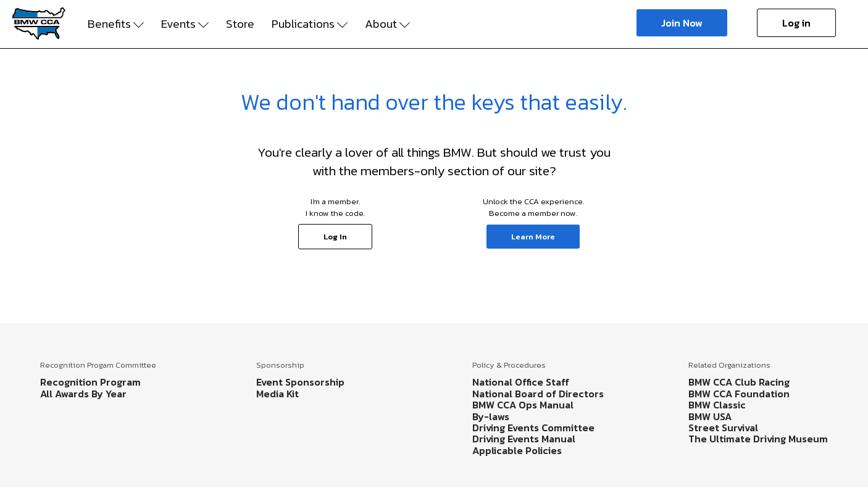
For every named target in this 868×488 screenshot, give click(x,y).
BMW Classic (717, 405)
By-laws (491, 416)
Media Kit (278, 394)
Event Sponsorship (300, 382)
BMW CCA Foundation (739, 394)
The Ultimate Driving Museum (758, 439)
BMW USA (710, 416)
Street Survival (723, 428)
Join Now (682, 23)
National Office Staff (521, 382)
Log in (796, 23)
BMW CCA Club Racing (739, 382)
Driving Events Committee (533, 428)
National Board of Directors (538, 394)
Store (240, 24)
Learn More (533, 237)
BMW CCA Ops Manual (523, 405)
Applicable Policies (517, 450)
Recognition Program (90, 382)
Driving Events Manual (524, 439)
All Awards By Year (83, 394)
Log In (335, 237)
